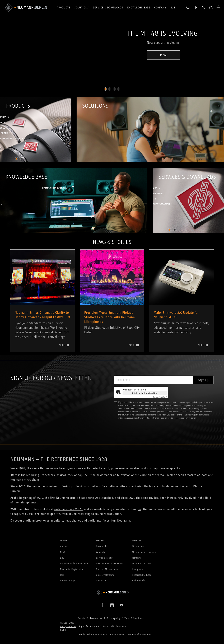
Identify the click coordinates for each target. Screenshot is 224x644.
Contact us (101, 580)
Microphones (138, 546)
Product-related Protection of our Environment (102, 634)
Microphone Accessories (144, 552)
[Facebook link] (102, 605)
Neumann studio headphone (75, 498)
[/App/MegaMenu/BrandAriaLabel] (25, 8)
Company (160, 7)
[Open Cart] (211, 7)
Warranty (101, 552)
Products (64, 7)
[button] (188, 8)
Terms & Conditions (134, 618)
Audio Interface (140, 580)
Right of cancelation (89, 626)
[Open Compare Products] (196, 7)
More (163, 55)
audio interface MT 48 (69, 509)
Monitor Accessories (142, 563)
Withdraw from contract (140, 634)
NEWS (63, 552)
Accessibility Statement (114, 626)
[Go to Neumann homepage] (112, 593)
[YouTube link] (122, 605)
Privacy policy (113, 618)
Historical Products (141, 575)
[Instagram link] (112, 605)
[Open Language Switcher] (218, 7)
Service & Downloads (108, 7)
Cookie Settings (68, 580)
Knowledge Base (139, 7)
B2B (173, 7)
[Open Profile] (203, 7)
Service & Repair (104, 558)
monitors (57, 520)
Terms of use (96, 618)
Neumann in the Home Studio (74, 563)
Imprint (82, 618)
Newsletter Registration (72, 569)
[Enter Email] (153, 380)
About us (64, 546)
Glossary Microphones (107, 569)
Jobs (62, 575)
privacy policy (190, 418)
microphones (41, 520)
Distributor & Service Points (110, 563)
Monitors (136, 558)
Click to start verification (145, 393)
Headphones (138, 569)
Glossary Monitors (105, 575)
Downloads (101, 546)
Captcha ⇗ (160, 397)
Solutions (81, 7)
